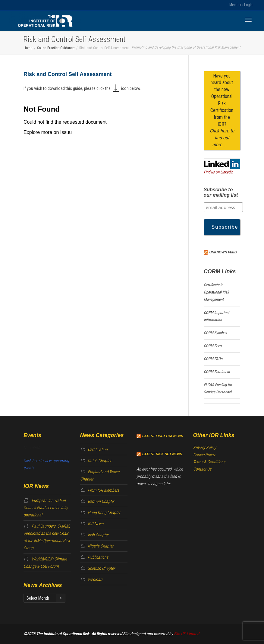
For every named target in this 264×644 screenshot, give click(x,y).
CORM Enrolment (217, 372)
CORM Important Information (217, 316)
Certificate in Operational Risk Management (216, 292)
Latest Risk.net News (162, 454)
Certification (98, 449)
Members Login (241, 5)
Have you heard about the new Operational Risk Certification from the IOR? (222, 110)
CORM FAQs (213, 359)
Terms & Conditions (209, 462)
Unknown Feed (223, 252)
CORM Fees (213, 346)
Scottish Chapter (101, 568)
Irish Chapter (98, 535)
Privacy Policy (205, 447)
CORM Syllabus (215, 333)
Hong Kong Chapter (104, 512)
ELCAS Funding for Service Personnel (218, 388)
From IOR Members (103, 490)
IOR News (96, 524)
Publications (98, 557)
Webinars (95, 579)
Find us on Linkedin (218, 172)
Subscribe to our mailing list (221, 192)
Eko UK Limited (187, 634)
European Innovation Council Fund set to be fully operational (46, 508)
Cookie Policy (204, 455)
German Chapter (101, 501)
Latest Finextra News (163, 436)
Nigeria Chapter (101, 546)
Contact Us (202, 469)
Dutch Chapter (99, 461)
